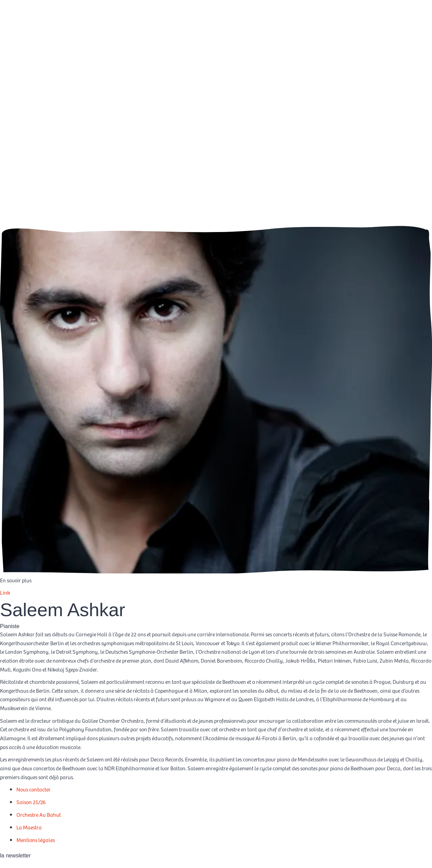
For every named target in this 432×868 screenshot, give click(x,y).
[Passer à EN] (413, 27)
